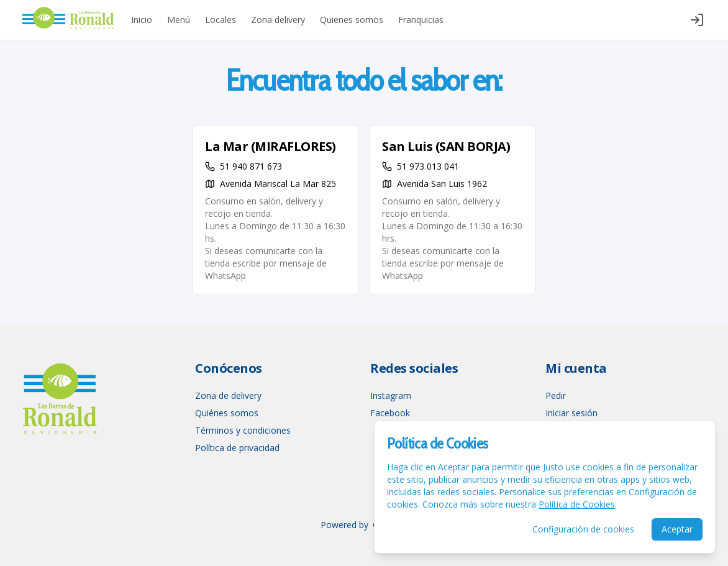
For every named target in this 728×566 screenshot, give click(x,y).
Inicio (142, 20)
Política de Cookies (577, 504)
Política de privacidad (237, 448)
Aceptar (677, 529)
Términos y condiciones (243, 430)
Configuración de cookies (583, 529)
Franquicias (421, 20)
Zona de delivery (228, 395)
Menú (179, 20)
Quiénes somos (227, 413)
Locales (221, 20)
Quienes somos (352, 20)
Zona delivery (278, 20)
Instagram (391, 395)
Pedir (556, 395)
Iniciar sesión (571, 413)
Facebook (390, 413)
